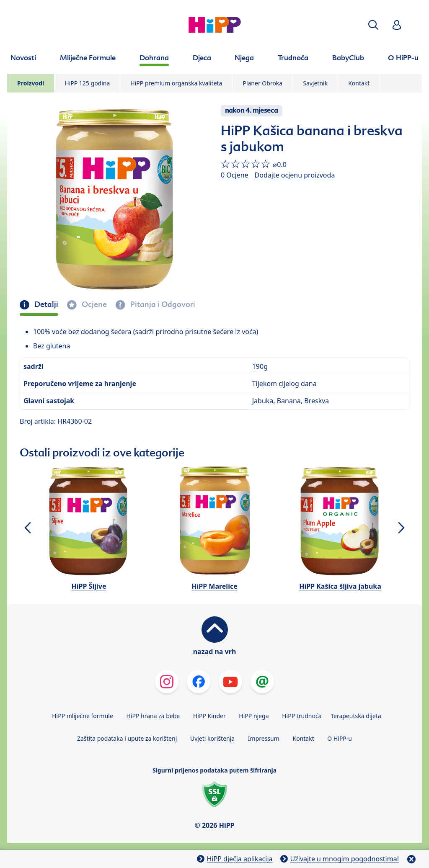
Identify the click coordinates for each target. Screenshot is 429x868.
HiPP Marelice (214, 586)
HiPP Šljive (89, 586)
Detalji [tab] (45, 304)
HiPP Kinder (209, 716)
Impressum (264, 738)
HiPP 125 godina (87, 83)
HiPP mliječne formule (83, 716)
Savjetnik (315, 83)
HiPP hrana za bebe (153, 716)
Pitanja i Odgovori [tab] (162, 304)
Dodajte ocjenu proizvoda (295, 175)
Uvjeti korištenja (212, 738)
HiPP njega (254, 716)
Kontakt (359, 83)
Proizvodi (31, 83)
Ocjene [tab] (93, 304)
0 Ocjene (235, 175)
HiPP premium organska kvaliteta (176, 83)
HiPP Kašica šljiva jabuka (340, 586)
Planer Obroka (262, 83)
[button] (373, 25)
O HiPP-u (340, 738)
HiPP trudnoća (302, 716)
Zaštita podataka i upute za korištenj (127, 738)
